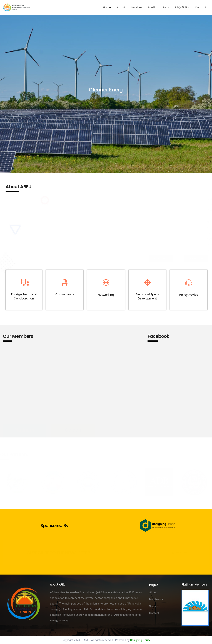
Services (137, 7)
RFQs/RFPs (182, 7)
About (121, 7)
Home (107, 7)
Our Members (18, 336)
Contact (201, 7)
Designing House (140, 640)
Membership (157, 599)
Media (152, 7)
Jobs (166, 7)
